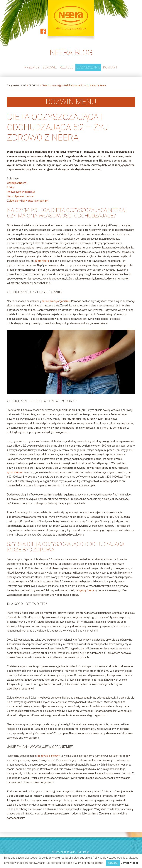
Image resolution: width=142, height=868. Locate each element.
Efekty (11, 187)
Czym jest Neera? (17, 183)
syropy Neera (86, 590)
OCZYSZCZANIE (88, 67)
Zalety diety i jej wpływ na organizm (28, 201)
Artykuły (34, 85)
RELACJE (67, 67)
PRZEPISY (32, 67)
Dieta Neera (42, 261)
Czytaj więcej (129, 863)
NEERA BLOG (71, 53)
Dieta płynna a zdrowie (20, 196)
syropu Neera (15, 472)
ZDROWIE (50, 67)
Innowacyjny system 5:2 (21, 192)
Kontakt (110, 67)
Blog (23, 85)
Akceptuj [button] (113, 863)
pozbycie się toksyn (49, 756)
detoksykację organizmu (56, 301)
